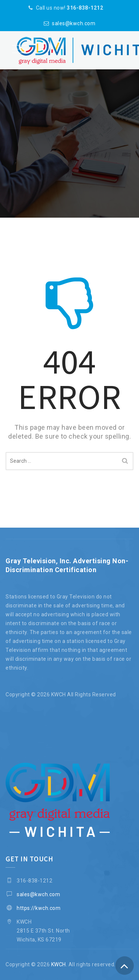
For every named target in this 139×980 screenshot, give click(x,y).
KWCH (59, 964)
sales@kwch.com (74, 23)
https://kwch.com (39, 908)
